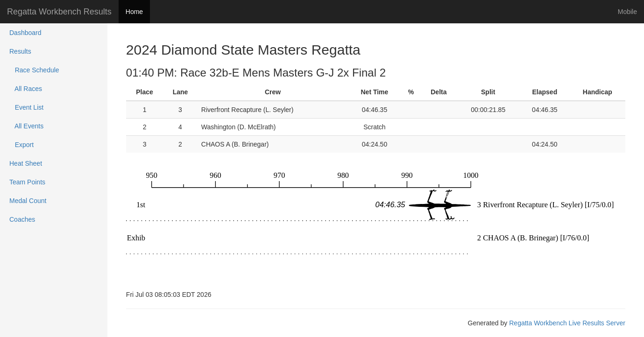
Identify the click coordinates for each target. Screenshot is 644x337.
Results (20, 51)
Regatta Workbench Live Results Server (567, 323)
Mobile (627, 12)
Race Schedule (34, 70)
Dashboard (25, 33)
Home (134, 12)
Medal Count (28, 201)
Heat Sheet (26, 163)
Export (21, 145)
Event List (26, 107)
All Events (26, 126)
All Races (26, 89)
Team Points (27, 182)
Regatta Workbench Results (59, 12)
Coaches (22, 219)
